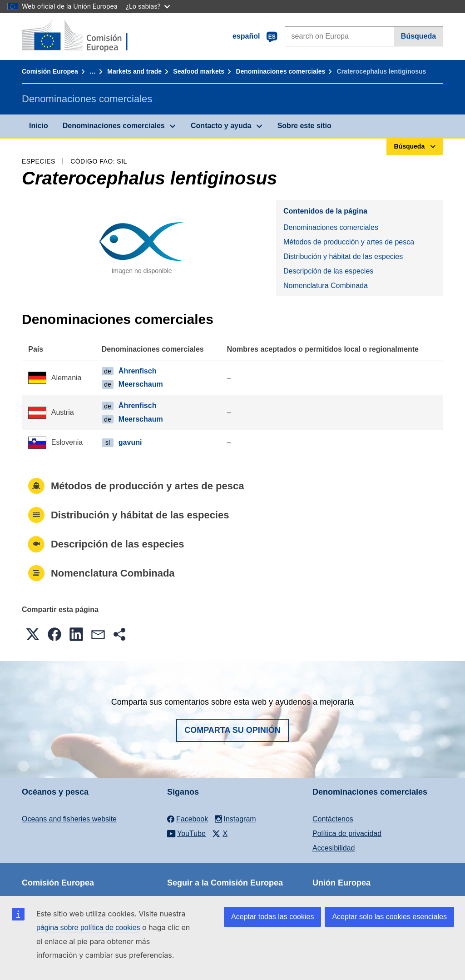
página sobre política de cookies (88, 928)
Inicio (39, 126)
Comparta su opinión (232, 730)
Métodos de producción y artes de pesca (349, 242)
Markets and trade (134, 71)
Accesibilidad (334, 848)
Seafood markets (199, 71)
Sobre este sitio (304, 126)
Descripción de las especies (328, 271)
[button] (33, 634)
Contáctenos (333, 819)
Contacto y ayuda (221, 126)
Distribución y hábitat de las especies (343, 256)
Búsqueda (418, 36)
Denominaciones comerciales (280, 71)
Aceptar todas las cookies (272, 917)
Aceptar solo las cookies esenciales (389, 917)
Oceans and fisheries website (69, 819)
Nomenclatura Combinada (326, 286)
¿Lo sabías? (148, 6)
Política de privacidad (347, 833)
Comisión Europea (50, 71)
